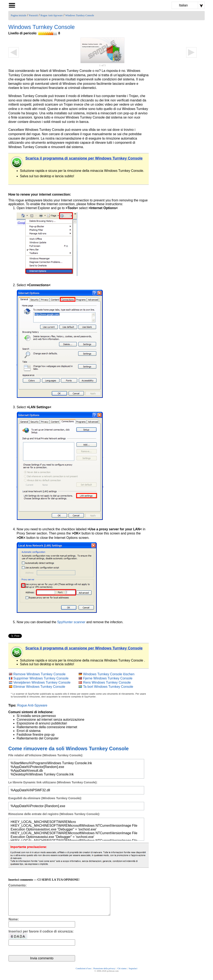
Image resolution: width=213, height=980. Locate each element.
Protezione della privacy (104, 974)
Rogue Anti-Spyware (52, 15)
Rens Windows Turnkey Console (107, 682)
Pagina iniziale (19, 15)
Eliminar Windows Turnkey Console (39, 687)
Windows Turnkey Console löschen (109, 674)
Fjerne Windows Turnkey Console (108, 678)
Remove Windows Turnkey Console (39, 674)
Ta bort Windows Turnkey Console (108, 687)
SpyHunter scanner (71, 622)
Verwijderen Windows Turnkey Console (42, 682)
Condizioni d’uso (84, 974)
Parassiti (33, 15)
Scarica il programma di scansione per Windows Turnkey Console (84, 158)
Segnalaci (133, 974)
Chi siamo (122, 974)
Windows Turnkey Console (80, 15)
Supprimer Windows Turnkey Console (41, 678)
